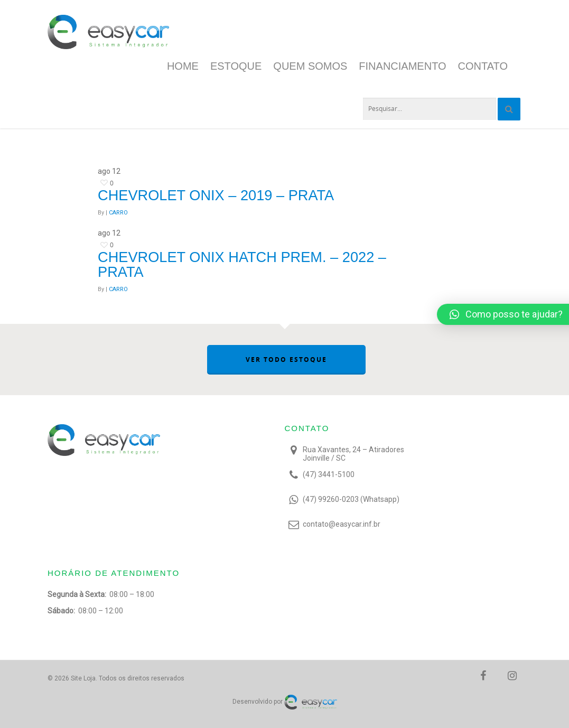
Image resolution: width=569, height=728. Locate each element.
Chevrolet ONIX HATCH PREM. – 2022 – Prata (242, 264)
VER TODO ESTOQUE (286, 360)
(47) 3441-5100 (329, 474)
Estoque (236, 66)
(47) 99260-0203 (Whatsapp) (351, 499)
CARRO (118, 213)
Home (183, 66)
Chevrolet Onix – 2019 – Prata (216, 195)
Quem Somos (310, 66)
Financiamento (402, 66)
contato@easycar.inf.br (342, 524)
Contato (483, 66)
